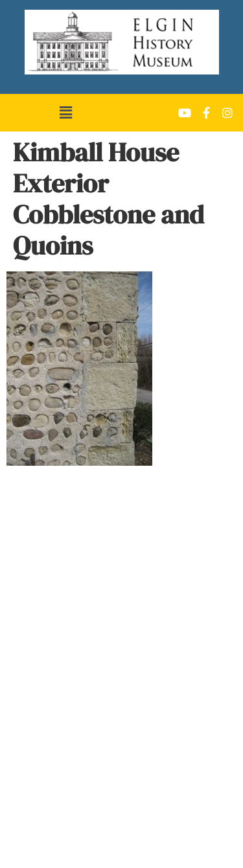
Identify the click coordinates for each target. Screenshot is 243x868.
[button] (65, 113)
